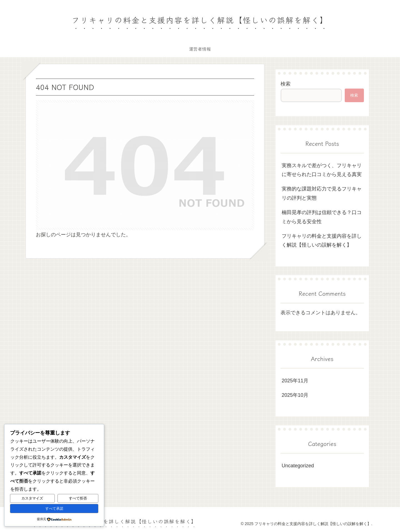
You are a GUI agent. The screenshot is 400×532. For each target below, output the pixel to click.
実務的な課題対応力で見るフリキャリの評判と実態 (322, 193)
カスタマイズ (32, 498)
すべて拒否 (78, 498)
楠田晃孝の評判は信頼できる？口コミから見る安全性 (322, 217)
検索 (286, 84)
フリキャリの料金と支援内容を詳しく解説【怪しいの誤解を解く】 (322, 240)
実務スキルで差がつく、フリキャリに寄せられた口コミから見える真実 (322, 170)
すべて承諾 (54, 509)
